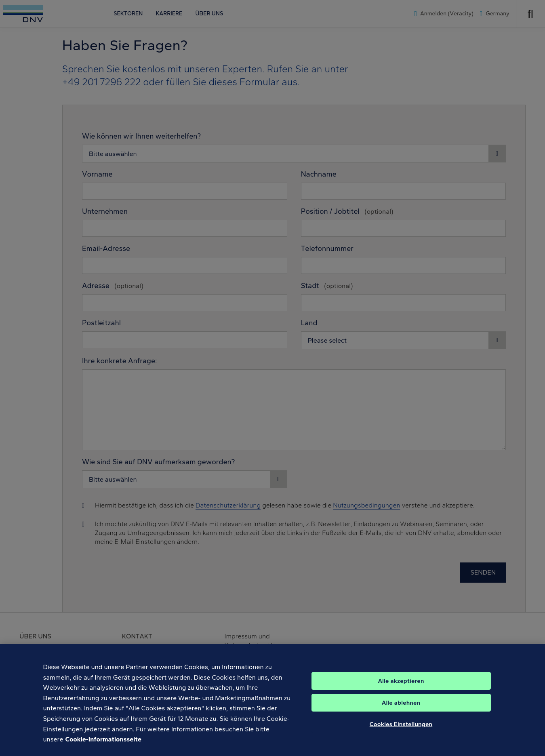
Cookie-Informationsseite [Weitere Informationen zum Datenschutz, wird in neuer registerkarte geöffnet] (103, 749)
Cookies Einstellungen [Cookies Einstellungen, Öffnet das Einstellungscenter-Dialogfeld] (401, 734)
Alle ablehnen (401, 712)
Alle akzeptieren (401, 691)
